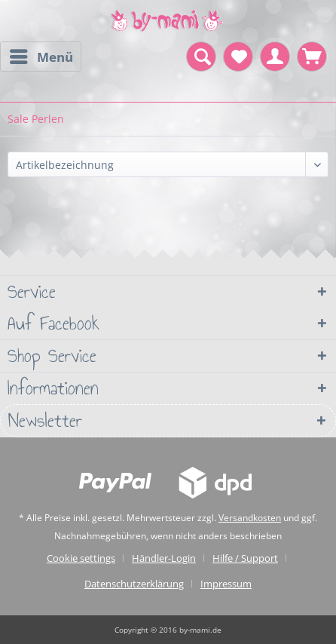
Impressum (226, 584)
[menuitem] (41, 57)
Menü (41, 55)
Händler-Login (164, 558)
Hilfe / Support (245, 558)
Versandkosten (250, 518)
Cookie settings (81, 558)
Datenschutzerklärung (134, 584)
